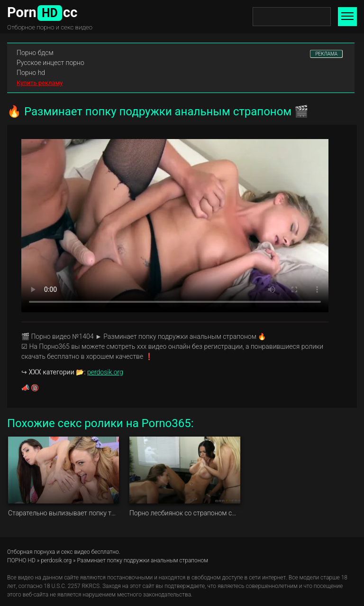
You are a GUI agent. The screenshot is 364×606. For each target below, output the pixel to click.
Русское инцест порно (50, 63)
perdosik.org (105, 372)
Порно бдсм (35, 53)
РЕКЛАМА (326, 54)
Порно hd (31, 73)
